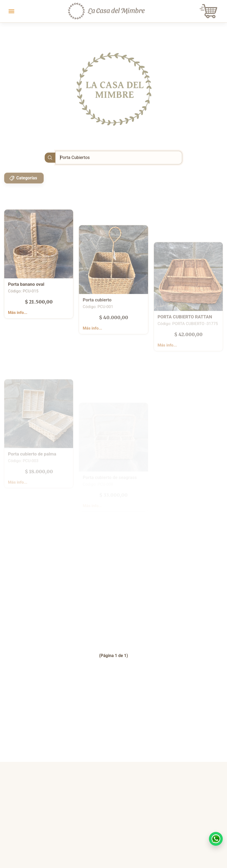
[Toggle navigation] (11, 11)
